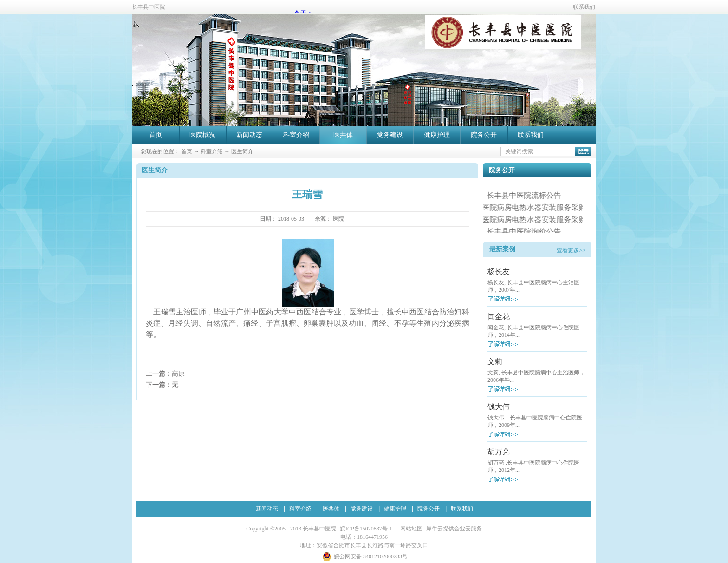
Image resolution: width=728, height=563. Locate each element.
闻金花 (499, 317)
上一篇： (165, 374)
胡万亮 (499, 452)
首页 (156, 135)
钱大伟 (499, 407)
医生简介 (242, 151)
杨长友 (499, 272)
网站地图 (410, 529)
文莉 (495, 362)
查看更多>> (571, 250)
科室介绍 (212, 151)
